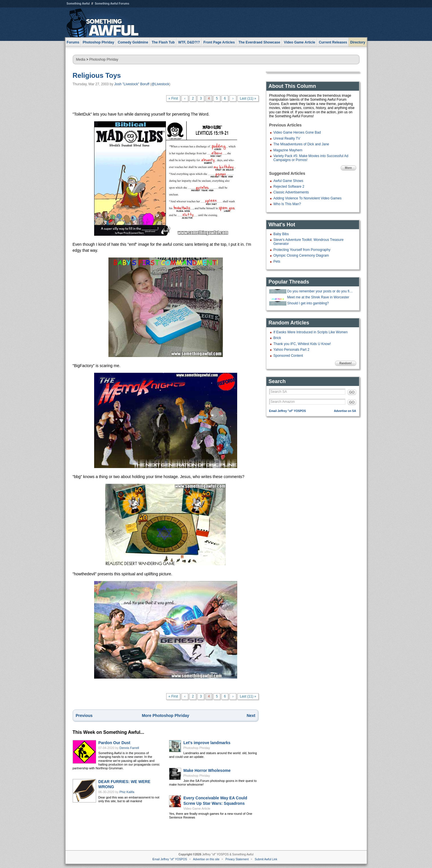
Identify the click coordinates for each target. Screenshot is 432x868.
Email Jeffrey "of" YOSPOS (288, 411)
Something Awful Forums (112, 4)
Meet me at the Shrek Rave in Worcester (318, 297)
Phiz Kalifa (127, 792)
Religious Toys (97, 75)
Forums (73, 42)
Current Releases (333, 42)
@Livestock (160, 84)
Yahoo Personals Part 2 (292, 350)
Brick (277, 338)
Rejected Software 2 (289, 187)
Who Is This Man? (287, 204)
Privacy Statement (237, 859)
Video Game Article (197, 808)
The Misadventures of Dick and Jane (301, 144)
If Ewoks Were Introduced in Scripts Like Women (311, 332)
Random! (345, 363)
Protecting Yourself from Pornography (302, 250)
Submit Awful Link (266, 859)
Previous (84, 716)
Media (81, 60)
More (348, 168)
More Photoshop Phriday (166, 716)
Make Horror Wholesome (207, 770)
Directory (358, 42)
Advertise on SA (345, 411)
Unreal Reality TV (287, 138)
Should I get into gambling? (308, 303)
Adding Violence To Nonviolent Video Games (308, 198)
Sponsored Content (288, 356)
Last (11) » (248, 98)
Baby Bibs (281, 234)
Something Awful (78, 4)
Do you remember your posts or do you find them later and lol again (321, 291)
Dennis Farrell (129, 748)
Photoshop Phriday (104, 60)
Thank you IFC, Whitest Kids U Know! (302, 344)
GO (352, 392)
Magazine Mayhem (288, 150)
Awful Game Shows (289, 181)
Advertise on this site (206, 859)
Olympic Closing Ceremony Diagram (301, 255)
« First (173, 98)
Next (251, 716)
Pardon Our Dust (114, 743)
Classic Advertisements (291, 192)
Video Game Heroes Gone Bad (297, 132)
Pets (277, 261)
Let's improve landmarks (207, 743)
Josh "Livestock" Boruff (132, 84)
